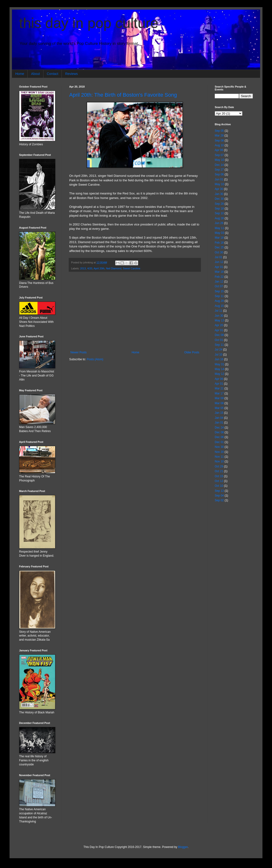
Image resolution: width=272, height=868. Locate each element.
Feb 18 (219, 243)
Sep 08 (219, 141)
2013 (83, 268)
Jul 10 (219, 355)
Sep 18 (219, 209)
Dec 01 (219, 442)
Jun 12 (219, 262)
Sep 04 (219, 496)
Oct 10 (219, 486)
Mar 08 (219, 403)
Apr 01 (219, 267)
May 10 (219, 160)
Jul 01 (219, 257)
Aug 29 (219, 301)
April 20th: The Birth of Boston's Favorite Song (123, 95)
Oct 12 (219, 481)
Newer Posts (78, 352)
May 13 (219, 320)
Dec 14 (219, 165)
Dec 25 (219, 247)
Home (20, 74)
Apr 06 (219, 150)
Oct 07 (219, 286)
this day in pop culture (89, 23)
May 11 (219, 228)
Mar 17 (219, 393)
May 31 (219, 364)
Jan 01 (219, 423)
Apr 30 (219, 189)
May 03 (219, 233)
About (35, 74)
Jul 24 (219, 350)
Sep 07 (219, 155)
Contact (52, 74)
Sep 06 (219, 174)
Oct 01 (219, 340)
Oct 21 (219, 471)
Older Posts (192, 352)
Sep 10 (219, 213)
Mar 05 (219, 408)
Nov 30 (219, 447)
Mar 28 (219, 136)
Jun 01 (219, 179)
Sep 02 (219, 500)
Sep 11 (219, 296)
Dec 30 (219, 199)
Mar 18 (219, 238)
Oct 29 (219, 466)
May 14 (219, 369)
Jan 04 (219, 418)
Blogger (183, 847)
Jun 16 (219, 359)
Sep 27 (219, 170)
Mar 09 (219, 398)
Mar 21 (219, 388)
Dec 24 (219, 428)
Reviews (71, 74)
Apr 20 (219, 325)
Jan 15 (219, 413)
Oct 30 (219, 252)
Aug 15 (219, 306)
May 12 (219, 374)
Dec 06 (219, 437)
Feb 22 (219, 277)
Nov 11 (219, 457)
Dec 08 (219, 335)
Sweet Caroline (132, 268)
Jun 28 (219, 223)
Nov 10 (219, 461)
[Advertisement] (135, 311)
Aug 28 (219, 218)
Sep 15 (219, 291)
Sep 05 (219, 131)
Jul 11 (219, 311)
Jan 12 (219, 282)
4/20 (90, 268)
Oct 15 (219, 476)
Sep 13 (219, 491)
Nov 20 (219, 452)
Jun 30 (219, 316)
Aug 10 (219, 145)
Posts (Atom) (95, 359)
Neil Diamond (114, 268)
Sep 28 (219, 204)
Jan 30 (219, 194)
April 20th (99, 268)
